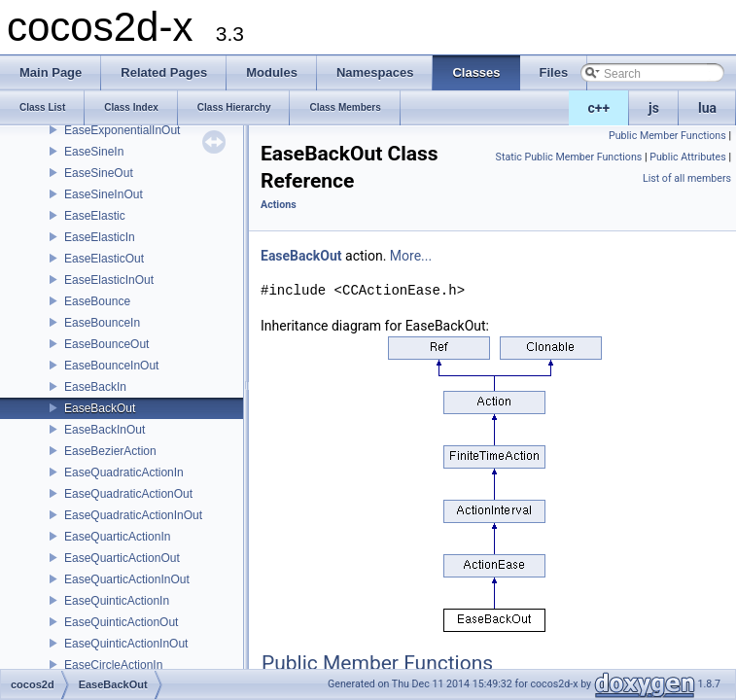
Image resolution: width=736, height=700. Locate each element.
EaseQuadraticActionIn (124, 472)
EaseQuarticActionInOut (127, 579)
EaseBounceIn (102, 323)
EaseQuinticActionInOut (126, 644)
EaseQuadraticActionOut (128, 494)
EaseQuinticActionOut (121, 622)
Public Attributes (688, 157)
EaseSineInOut (104, 194)
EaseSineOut (99, 173)
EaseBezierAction (110, 451)
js (654, 108)
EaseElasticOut (104, 259)
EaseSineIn (94, 152)
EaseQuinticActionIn (117, 601)
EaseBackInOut (105, 430)
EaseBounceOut (106, 344)
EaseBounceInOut (111, 366)
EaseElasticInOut (109, 280)
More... (411, 256)
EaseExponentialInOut (122, 130)
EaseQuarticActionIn (117, 537)
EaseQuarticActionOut (122, 558)
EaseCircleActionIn (113, 665)
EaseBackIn (95, 387)
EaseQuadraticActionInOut (133, 515)
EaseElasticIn (100, 237)
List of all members (687, 178)
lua (707, 108)
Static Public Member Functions (569, 157)
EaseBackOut (100, 408)
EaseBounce (97, 301)
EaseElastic (95, 216)
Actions (279, 205)
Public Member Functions (667, 136)
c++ (599, 108)
